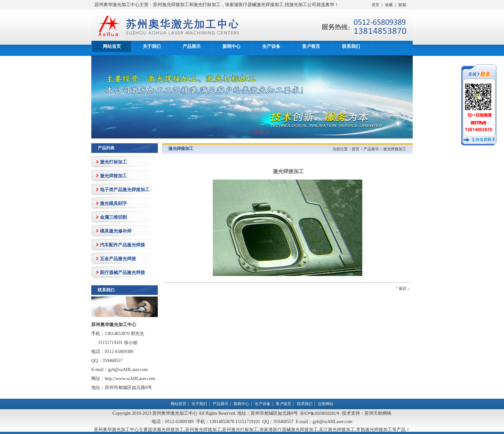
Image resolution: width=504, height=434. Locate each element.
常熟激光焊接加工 (374, 430)
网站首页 (112, 46)
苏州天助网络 (378, 413)
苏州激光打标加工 (240, 430)
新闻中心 (231, 46)
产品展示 (192, 46)
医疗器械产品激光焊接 (122, 272)
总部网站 (326, 404)
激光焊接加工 (113, 176)
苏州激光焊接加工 (203, 430)
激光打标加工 (113, 162)
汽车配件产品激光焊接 (122, 245)
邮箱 (402, 5)
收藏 (389, 5)
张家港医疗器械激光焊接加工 (289, 430)
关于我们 (152, 46)
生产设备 (271, 46)
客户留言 (311, 46)
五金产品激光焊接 (118, 259)
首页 (375, 5)
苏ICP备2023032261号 (320, 413)
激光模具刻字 (113, 203)
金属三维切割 (113, 217)
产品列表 (106, 148)
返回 (402, 288)
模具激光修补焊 (116, 231)
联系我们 (351, 46)
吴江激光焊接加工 (337, 430)
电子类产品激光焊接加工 (125, 190)
